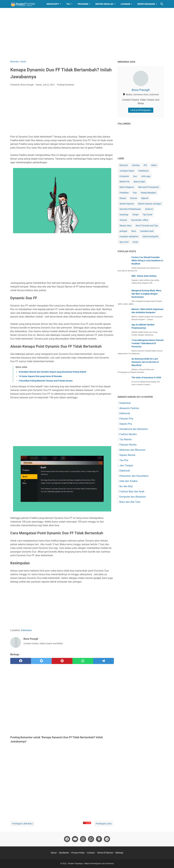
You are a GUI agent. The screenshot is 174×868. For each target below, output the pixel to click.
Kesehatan (144, 171)
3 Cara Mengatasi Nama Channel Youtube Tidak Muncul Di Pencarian (148, 343)
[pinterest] (62, 661)
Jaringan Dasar (127, 171)
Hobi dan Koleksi (129, 481)
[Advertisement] (87, 34)
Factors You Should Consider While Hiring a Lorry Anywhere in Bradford (147, 260)
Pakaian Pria (126, 419)
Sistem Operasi (127, 204)
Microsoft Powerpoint (149, 187)
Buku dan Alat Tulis (130, 502)
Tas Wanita (126, 439)
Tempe (135, 215)
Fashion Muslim (128, 434)
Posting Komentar (66, 85)
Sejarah (145, 198)
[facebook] (21, 661)
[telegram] (103, 661)
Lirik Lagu (146, 176)
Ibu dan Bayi (126, 486)
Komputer (124, 176)
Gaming (136, 165)
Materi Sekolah (104, 4)
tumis (135, 242)
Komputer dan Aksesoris (133, 497)
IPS (145, 165)
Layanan (125, 4)
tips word (124, 242)
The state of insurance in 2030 (146, 377)
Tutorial (123, 220)
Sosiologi (124, 215)
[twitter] (41, 661)
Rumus (134, 198)
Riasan (123, 198)
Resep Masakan (146, 4)
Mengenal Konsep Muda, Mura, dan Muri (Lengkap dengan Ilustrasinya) (147, 294)
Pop (135, 193)
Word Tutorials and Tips (147, 226)
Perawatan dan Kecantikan (134, 476)
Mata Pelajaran (127, 187)
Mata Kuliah (139, 182)
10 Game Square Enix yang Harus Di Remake (40, 376)
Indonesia (26, 630)
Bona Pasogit (141, 90)
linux (134, 231)
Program (83, 4)
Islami (154, 165)
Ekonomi (124, 165)
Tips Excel (147, 215)
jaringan (123, 231)
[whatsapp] (83, 661)
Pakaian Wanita (128, 445)
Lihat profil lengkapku (141, 110)
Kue (135, 176)
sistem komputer (151, 236)
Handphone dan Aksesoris (134, 429)
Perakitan (124, 193)
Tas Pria (124, 460)
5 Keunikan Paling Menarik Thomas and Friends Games (46, 381)
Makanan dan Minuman (132, 450)
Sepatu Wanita (127, 455)
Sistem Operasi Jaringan (150, 204)
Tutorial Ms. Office (139, 220)
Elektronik (125, 413)
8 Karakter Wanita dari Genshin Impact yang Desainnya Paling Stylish (52, 372)
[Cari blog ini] (162, 4)
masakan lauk (147, 231)
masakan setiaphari (129, 236)
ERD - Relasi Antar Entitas (144, 276)
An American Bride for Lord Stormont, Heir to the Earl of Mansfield (145, 362)
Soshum (149, 209)
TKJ (68, 4)
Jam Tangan (126, 465)
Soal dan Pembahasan (130, 209)
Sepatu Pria (126, 424)
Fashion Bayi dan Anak (132, 492)
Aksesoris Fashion (129, 408)
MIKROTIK (125, 182)
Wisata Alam (126, 226)
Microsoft (53, 4)
